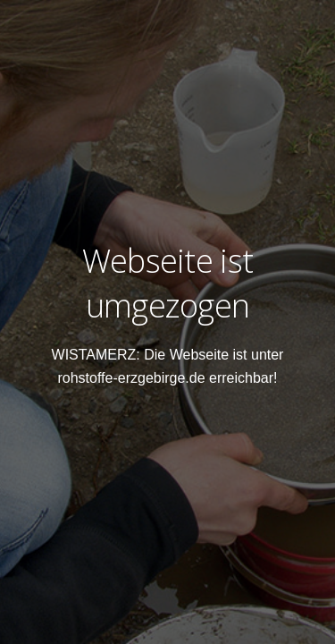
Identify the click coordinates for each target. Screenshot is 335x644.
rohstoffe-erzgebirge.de (131, 378)
